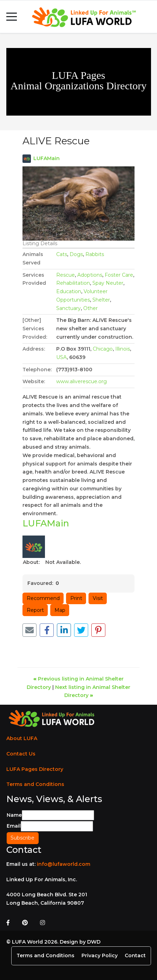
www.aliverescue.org (81, 381)
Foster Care (119, 275)
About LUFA (22, 738)
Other (90, 308)
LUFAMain (47, 158)
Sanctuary (68, 308)
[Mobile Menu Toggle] (12, 17)
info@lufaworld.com (64, 864)
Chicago (103, 349)
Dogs (76, 254)
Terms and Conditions (35, 784)
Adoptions (90, 275)
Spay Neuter (108, 283)
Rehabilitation (73, 283)
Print (76, 598)
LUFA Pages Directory (35, 769)
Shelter (101, 300)
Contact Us (21, 754)
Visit (98, 598)
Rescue (66, 275)
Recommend (43, 598)
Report (35, 610)
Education (69, 291)
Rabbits (95, 254)
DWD (94, 942)
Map (60, 610)
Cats (62, 254)
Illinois (123, 349)
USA (61, 357)
